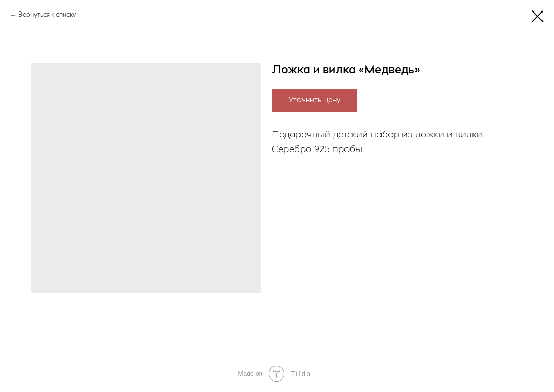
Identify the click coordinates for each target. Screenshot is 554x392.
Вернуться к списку (47, 15)
